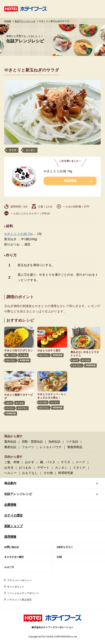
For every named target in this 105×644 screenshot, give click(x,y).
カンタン (30, 150)
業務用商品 (75, 447)
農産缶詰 (10, 447)
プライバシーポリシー (19, 580)
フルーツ (28, 447)
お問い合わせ (12, 547)
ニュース (9, 567)
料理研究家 (25, 360)
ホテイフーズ (25, 9)
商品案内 (10, 483)
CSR (59, 557)
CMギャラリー (65, 547)
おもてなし (11, 360)
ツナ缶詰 (72, 442)
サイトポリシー (16, 587)
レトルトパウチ (51, 447)
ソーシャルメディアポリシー (23, 593)
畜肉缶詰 (10, 442)
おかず (75, 360)
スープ (80, 462)
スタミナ (79, 468)
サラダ (13, 150)
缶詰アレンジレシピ (25, 21)
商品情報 (70, 181)
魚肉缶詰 (54, 442)
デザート (43, 468)
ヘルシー (10, 473)
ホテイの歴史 (14, 515)
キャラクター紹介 (14, 557)
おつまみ (24, 355)
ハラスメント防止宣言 (19, 600)
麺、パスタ (11, 355)
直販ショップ (14, 526)
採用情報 (10, 537)
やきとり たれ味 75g (18, 234)
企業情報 (10, 505)
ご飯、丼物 (12, 462)
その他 (48, 473)
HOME (8, 21)
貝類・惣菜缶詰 (32, 442)
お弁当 (9, 468)
